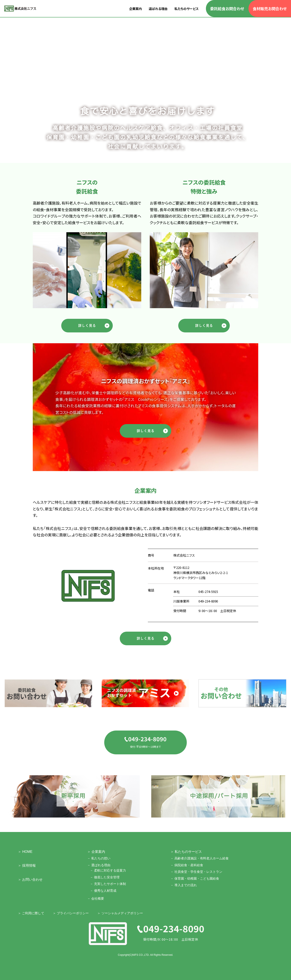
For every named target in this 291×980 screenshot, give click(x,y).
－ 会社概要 (96, 898)
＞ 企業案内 (96, 852)
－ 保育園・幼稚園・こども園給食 (195, 878)
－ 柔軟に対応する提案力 (108, 870)
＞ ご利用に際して (31, 913)
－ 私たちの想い (99, 858)
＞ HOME (25, 852)
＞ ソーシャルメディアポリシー (120, 913)
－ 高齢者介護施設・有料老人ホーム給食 (200, 858)
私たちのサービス (187, 9)
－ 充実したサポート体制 (108, 884)
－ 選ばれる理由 (99, 865)
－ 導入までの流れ (184, 885)
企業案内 (136, 9)
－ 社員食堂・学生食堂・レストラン (196, 872)
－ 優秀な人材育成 (103, 891)
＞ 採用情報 (27, 865)
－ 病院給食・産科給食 (187, 865)
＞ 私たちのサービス (186, 852)
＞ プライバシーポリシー (71, 913)
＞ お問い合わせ (30, 880)
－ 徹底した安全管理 (105, 877)
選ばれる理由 (158, 9)
